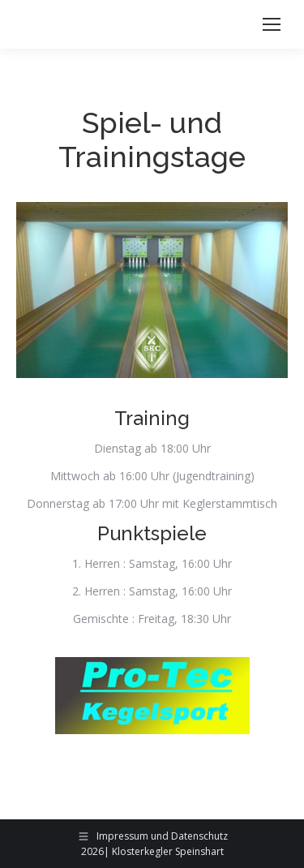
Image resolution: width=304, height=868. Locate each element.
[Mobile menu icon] (272, 24)
